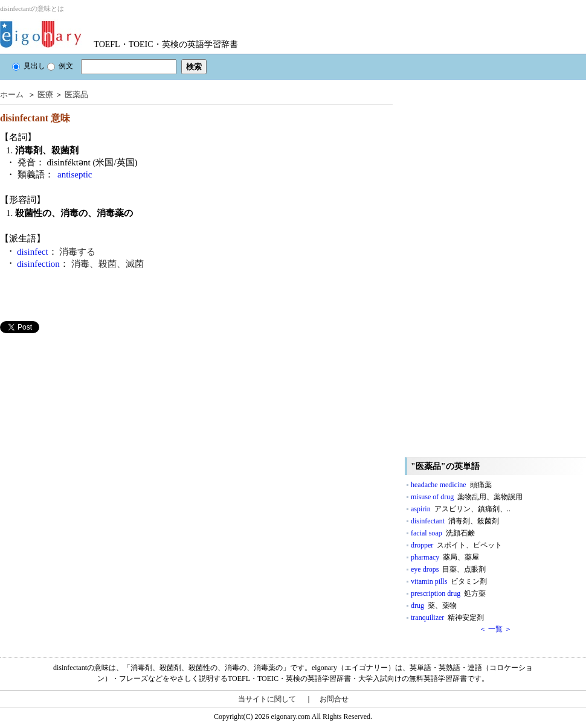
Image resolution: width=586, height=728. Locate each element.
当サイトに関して (267, 699)
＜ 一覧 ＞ (495, 629)
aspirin (461, 509)
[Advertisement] (91, 418)
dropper (456, 545)
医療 (45, 94)
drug (434, 605)
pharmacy (445, 557)
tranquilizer (447, 618)
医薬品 (76, 94)
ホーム (12, 94)
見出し (29, 66)
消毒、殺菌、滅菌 (108, 264)
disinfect (33, 252)
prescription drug (448, 593)
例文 (60, 66)
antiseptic (75, 174)
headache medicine (451, 485)
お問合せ (334, 699)
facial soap (443, 533)
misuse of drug (467, 497)
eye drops (448, 569)
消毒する (77, 252)
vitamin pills (449, 581)
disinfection (38, 264)
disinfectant (455, 521)
